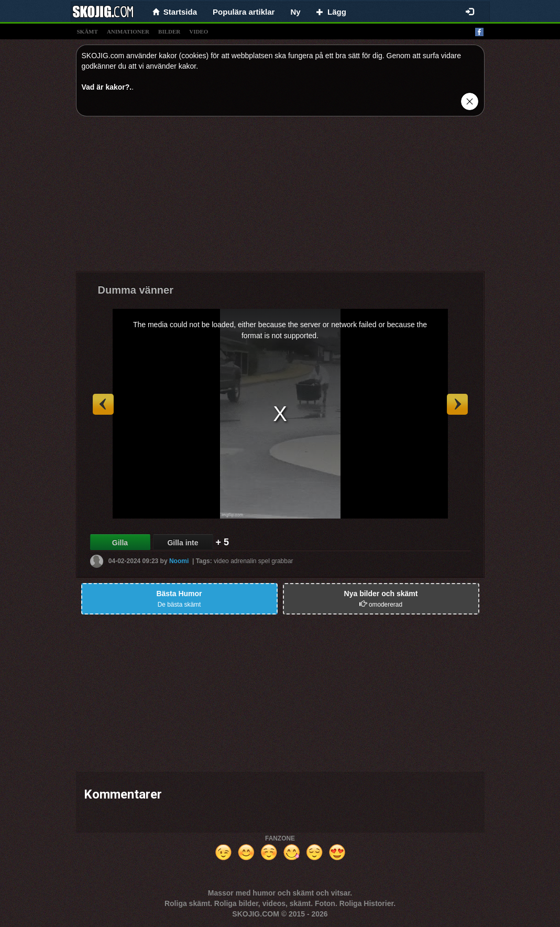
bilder (169, 31)
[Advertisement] (280, 198)
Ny (295, 12)
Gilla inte (183, 543)
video (199, 31)
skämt (87, 31)
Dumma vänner (136, 290)
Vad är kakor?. (107, 87)
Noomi (179, 561)
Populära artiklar (244, 12)
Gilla (120, 543)
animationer (128, 31)
